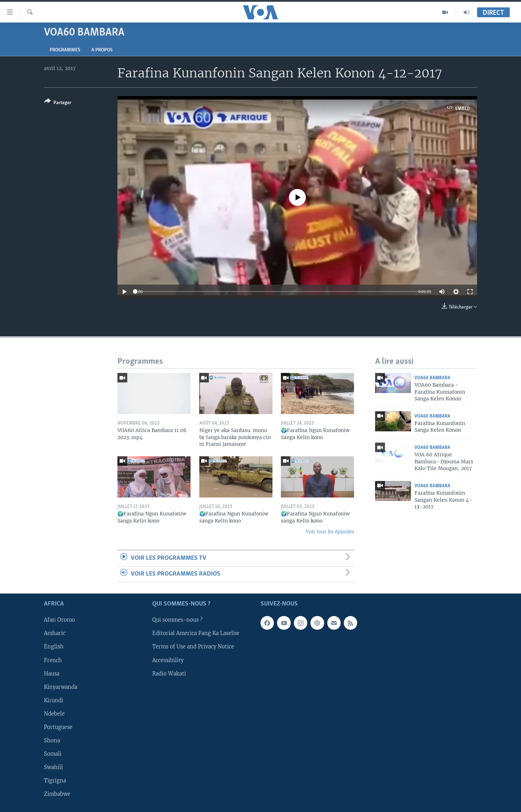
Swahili (53, 767)
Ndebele (54, 714)
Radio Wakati (169, 674)
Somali (53, 754)
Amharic (55, 634)
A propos (102, 50)
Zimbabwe (57, 794)
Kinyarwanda (61, 687)
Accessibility (168, 660)
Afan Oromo (59, 620)
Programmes (65, 50)
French (53, 660)
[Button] (58, 103)
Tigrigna (55, 781)
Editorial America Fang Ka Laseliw (196, 634)
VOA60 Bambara (432, 378)
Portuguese (58, 727)
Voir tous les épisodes (330, 532)
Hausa (52, 674)
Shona (52, 741)
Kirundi (54, 700)
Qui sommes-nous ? (177, 620)
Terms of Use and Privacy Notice (193, 647)
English (54, 647)
